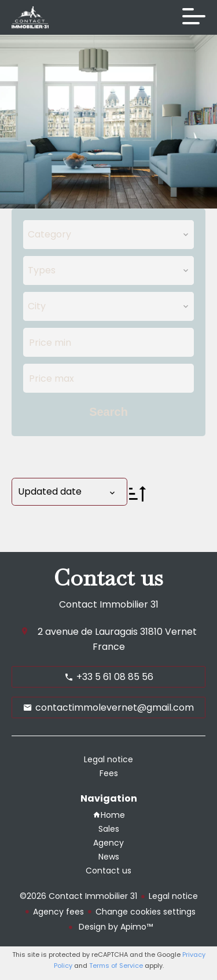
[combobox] (108, 235)
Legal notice (173, 896)
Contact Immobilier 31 (109, 604)
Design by (115, 927)
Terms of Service (116, 966)
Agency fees (58, 912)
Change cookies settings (146, 912)
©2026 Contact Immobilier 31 (78, 896)
